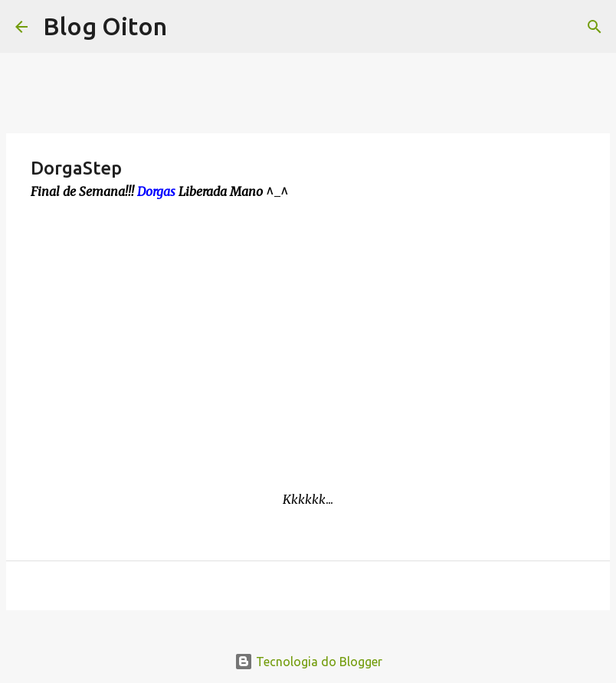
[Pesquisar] (595, 27)
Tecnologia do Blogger (308, 662)
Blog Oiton (105, 26)
